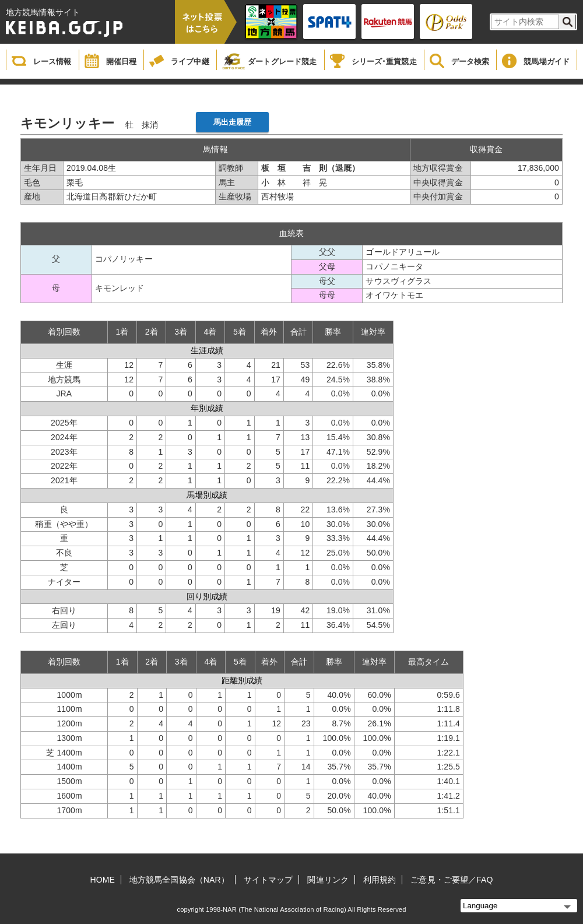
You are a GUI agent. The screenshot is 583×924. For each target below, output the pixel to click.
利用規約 (380, 880)
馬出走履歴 (233, 122)
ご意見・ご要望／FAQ (452, 880)
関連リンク (328, 880)
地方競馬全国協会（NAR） (179, 880)
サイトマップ (268, 880)
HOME (103, 880)
